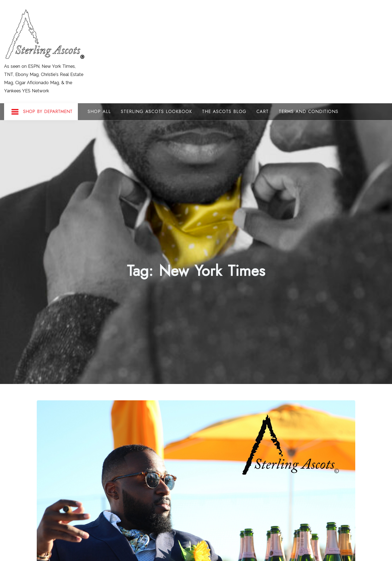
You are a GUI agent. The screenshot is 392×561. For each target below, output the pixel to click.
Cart (263, 112)
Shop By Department (42, 112)
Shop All (99, 112)
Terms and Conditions (309, 112)
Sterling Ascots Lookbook (156, 112)
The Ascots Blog (224, 112)
